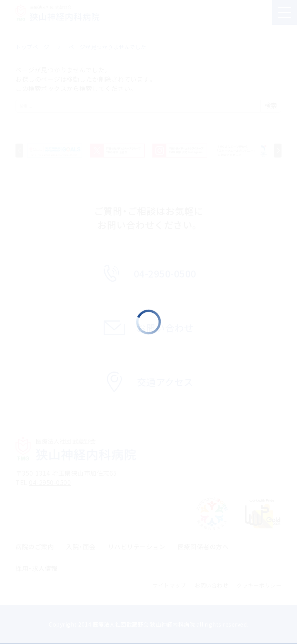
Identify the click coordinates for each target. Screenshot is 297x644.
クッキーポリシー (259, 585)
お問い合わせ (211, 585)
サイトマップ (169, 585)
